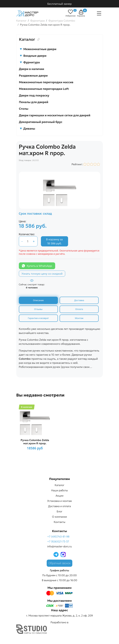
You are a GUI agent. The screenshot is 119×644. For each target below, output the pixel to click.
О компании (60, 517)
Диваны (27, 129)
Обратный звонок (60, 563)
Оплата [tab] (79, 309)
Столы (24, 109)
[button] (81, 12)
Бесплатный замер (60, 4)
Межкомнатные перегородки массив (46, 82)
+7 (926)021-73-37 (58, 542)
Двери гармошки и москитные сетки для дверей (55, 115)
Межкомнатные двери (38, 49)
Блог (59, 512)
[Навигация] (99, 13)
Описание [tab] (38, 300)
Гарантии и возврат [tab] (38, 318)
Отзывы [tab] (38, 309)
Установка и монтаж (59, 501)
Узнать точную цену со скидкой (42, 274)
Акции (60, 496)
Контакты (59, 522)
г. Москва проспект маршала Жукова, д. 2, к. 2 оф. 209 (59, 616)
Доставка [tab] (79, 300)
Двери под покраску (34, 95)
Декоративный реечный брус (41, 122)
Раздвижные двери (33, 76)
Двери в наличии (32, 69)
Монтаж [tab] (79, 318)
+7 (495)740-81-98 (58, 537)
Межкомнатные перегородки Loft (44, 89)
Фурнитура (30, 62)
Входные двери (33, 56)
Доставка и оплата (59, 506)
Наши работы (60, 491)
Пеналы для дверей (34, 102)
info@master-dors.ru (59, 546)
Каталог (59, 485)
